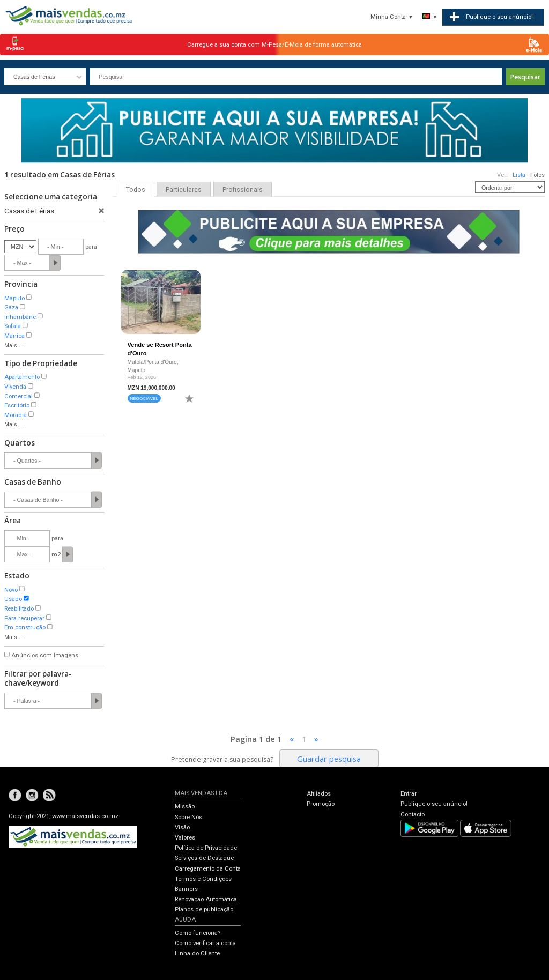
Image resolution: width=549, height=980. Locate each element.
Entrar (409, 794)
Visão (182, 827)
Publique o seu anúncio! (434, 804)
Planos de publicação (204, 910)
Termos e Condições (203, 879)
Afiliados (319, 794)
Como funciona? (198, 933)
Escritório (17, 406)
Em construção (25, 628)
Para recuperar (24, 618)
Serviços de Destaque (204, 858)
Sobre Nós (188, 817)
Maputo (14, 298)
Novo (11, 590)
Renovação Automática (206, 899)
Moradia (16, 415)
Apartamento (22, 377)
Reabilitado (19, 609)
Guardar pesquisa (329, 759)
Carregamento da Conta (208, 869)
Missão (185, 807)
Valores (185, 838)
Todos (136, 190)
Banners (186, 889)
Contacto (413, 815)
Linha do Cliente (197, 953)
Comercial (18, 396)
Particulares (184, 190)
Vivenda (15, 387)
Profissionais (243, 190)
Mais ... (14, 346)
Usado (13, 599)
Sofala (13, 326)
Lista (519, 175)
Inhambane (20, 317)
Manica (14, 336)
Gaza (11, 307)
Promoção (321, 804)
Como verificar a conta (205, 943)
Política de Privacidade (206, 848)
